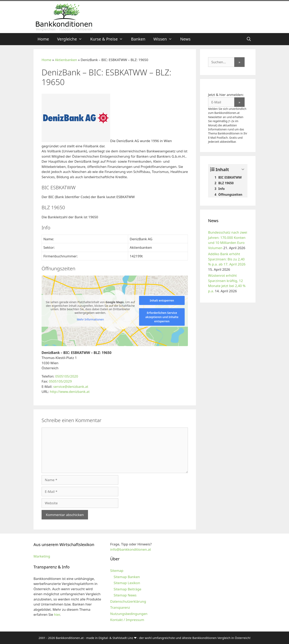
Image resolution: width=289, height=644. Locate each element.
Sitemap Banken (127, 577)
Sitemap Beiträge (127, 589)
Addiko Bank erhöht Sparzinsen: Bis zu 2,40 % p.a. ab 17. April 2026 (227, 259)
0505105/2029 (60, 381)
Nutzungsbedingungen (129, 614)
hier (57, 614)
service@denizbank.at (71, 387)
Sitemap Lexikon (127, 583)
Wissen (165, 39)
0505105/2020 (66, 376)
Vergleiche (72, 39)
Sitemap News (125, 595)
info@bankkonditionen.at (131, 549)
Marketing (42, 556)
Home (43, 39)
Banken (138, 39)
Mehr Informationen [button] (90, 319)
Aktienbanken (66, 60)
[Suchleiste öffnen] (249, 39)
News (185, 39)
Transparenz (120, 607)
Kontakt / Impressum (127, 620)
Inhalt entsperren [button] (162, 300)
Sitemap (117, 571)
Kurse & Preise (109, 39)
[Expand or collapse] (243, 169)
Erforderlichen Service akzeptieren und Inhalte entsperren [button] (162, 317)
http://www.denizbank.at (70, 392)
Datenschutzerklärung (128, 601)
